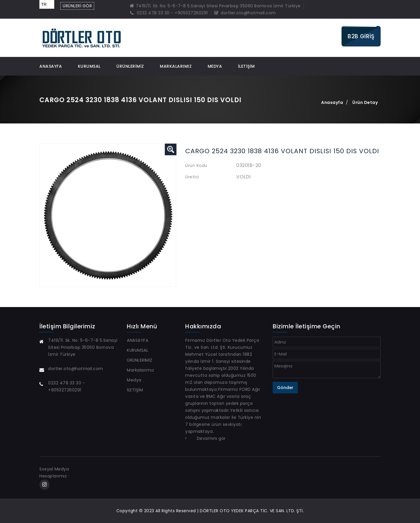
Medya (215, 66)
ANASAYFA (51, 66)
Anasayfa (332, 102)
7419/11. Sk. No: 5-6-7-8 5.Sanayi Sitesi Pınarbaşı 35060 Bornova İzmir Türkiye (215, 6)
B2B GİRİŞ (361, 36)
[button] (171, 149)
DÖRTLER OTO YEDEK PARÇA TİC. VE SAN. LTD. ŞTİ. (252, 511)
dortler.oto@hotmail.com (245, 13)
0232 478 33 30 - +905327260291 (169, 13)
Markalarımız (176, 66)
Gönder (285, 388)
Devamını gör (211, 438)
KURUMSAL (89, 66)
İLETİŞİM (246, 66)
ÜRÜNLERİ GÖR (77, 6)
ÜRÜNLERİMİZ (130, 66)
